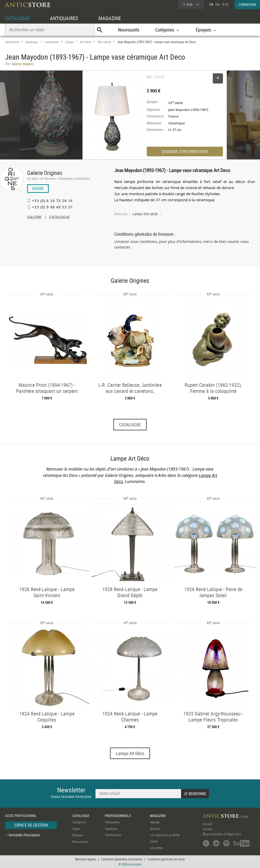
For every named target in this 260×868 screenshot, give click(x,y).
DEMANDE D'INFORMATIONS (185, 152)
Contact (208, 829)
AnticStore (12, 42)
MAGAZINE (110, 18)
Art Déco (86, 42)
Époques (78, 835)
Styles (76, 829)
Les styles (157, 848)
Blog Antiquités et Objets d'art (222, 834)
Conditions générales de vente (166, 859)
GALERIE (34, 218)
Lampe (69, 42)
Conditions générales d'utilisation (122, 859)
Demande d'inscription (24, 835)
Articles (155, 829)
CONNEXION (247, 4)
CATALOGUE (17, 18)
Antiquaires (112, 822)
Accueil (207, 824)
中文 (225, 4)
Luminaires (52, 42)
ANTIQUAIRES (64, 18)
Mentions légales (86, 859)
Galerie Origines (45, 173)
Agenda (155, 822)
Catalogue (32, 42)
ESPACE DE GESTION (31, 825)
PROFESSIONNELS (118, 816)
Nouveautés (129, 30)
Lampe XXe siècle (145, 214)
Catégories (79, 822)
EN (217, 4)
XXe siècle (104, 42)
